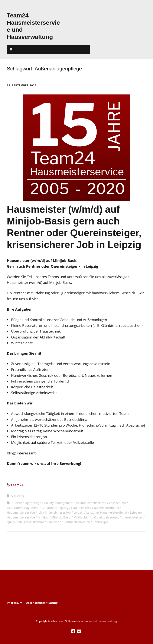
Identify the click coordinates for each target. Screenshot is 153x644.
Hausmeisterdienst (106, 508)
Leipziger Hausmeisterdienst (107, 512)
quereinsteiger (132, 517)
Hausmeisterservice (21, 512)
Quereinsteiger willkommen (27, 522)
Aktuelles (17, 496)
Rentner (55, 522)
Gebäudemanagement (23, 508)
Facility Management (59, 503)
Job (40, 512)
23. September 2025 (22, 85)
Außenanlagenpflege (26, 503)
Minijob (43, 517)
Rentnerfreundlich (77, 522)
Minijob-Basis (61, 517)
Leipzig (79, 512)
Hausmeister (80, 508)
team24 (17, 485)
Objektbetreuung (106, 517)
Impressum (15, 603)
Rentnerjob (101, 522)
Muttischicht (82, 517)
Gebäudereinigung (55, 508)
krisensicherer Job (58, 512)
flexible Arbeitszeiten (91, 503)
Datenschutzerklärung (42, 603)
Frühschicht (118, 503)
